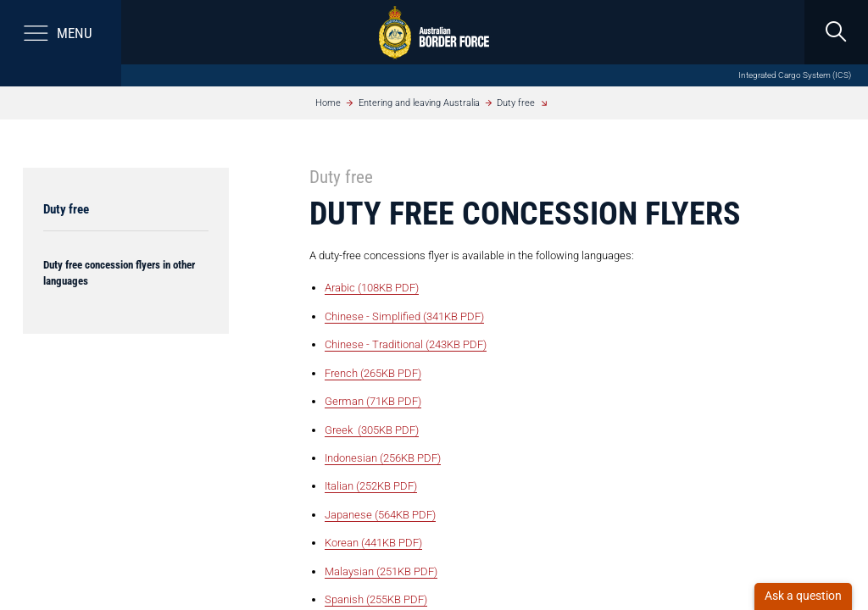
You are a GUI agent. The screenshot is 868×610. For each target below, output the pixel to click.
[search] (836, 32)
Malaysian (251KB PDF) (381, 571)
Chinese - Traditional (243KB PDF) (406, 344)
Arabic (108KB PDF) (372, 288)
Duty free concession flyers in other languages (119, 273)
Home (328, 103)
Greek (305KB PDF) (372, 430)
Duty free (516, 103)
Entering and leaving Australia (419, 103)
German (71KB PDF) (373, 401)
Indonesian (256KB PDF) (383, 458)
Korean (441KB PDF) (373, 543)
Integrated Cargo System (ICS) (795, 75)
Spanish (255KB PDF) (376, 599)
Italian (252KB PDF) (371, 486)
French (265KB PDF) (373, 373)
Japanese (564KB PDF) (380, 515)
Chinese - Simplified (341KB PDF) (404, 316)
